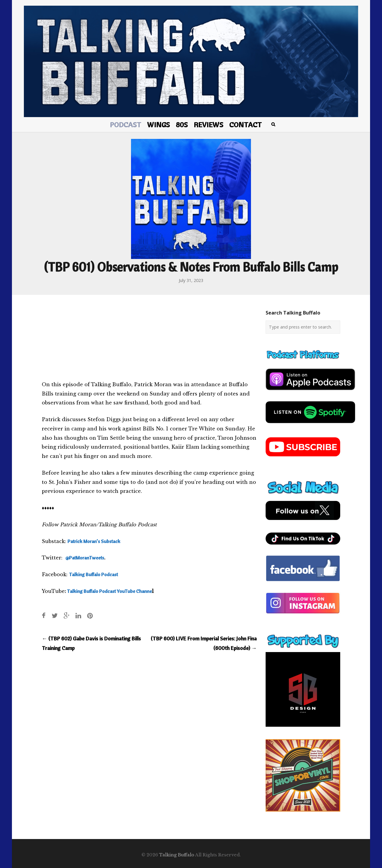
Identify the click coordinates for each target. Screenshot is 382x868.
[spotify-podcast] (310, 425)
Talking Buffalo (177, 855)
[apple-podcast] (310, 392)
